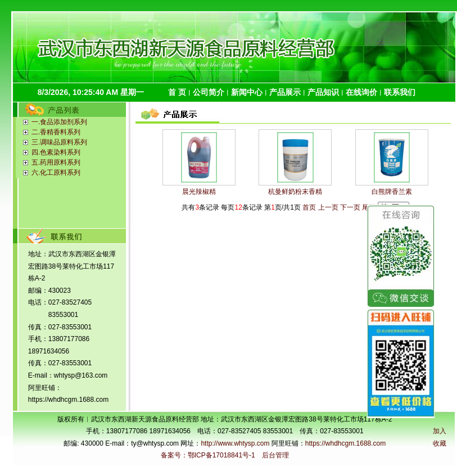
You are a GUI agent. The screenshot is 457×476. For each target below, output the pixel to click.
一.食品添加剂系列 (59, 122)
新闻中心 (247, 92)
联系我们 (400, 92)
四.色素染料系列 (56, 152)
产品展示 (285, 92)
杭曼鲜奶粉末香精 (295, 192)
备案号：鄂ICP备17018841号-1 (208, 455)
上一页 (328, 207)
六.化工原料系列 (56, 173)
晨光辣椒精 (199, 192)
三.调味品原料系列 (59, 142)
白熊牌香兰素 (392, 192)
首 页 (177, 92)
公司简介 (209, 92)
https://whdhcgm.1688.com (345, 443)
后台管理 (275, 455)
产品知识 (323, 92)
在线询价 (361, 92)
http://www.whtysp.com (235, 443)
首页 (309, 207)
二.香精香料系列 (56, 132)
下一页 (350, 207)
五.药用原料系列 (56, 162)
